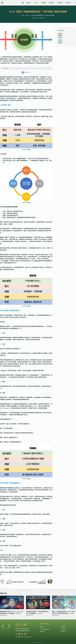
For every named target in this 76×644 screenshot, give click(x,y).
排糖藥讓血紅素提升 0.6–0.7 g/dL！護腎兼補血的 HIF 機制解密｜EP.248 (11, 612)
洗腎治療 (60, 41)
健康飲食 (60, 43)
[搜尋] (75, 3)
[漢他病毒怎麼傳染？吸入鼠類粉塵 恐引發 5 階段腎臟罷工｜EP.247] (38, 602)
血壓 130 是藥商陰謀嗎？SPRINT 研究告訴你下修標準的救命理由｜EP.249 (63, 612)
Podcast (36, 3)
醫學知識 (60, 33)
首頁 (23, 3)
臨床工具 (69, 3)
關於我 (29, 3)
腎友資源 (52, 3)
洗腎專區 (44, 3)
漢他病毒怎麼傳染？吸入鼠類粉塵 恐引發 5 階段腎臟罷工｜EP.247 (37, 612)
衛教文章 (60, 3)
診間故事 (60, 37)
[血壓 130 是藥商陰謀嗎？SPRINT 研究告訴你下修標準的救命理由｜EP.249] (64, 602)
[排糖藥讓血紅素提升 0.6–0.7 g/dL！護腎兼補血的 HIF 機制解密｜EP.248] (12, 602)
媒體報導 (60, 35)
